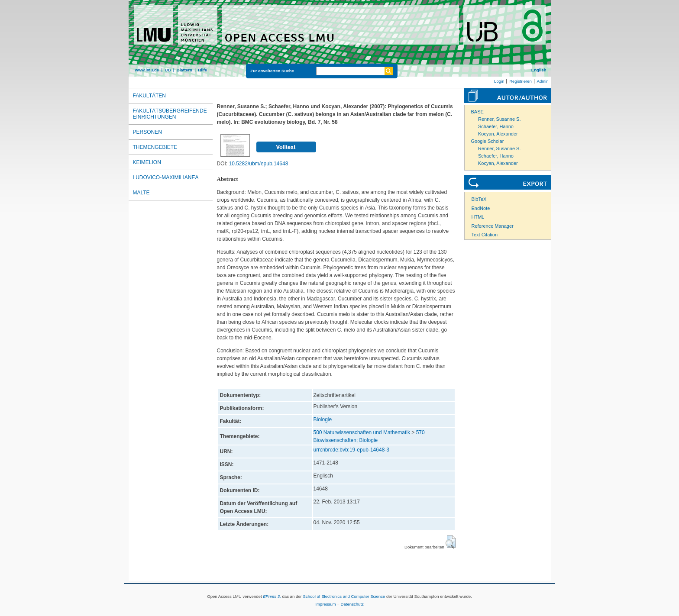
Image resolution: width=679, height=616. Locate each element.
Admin (543, 81)
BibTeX (479, 199)
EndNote (481, 208)
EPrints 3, (272, 596)
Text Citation (485, 235)
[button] (451, 542)
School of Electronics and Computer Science (344, 596)
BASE (477, 112)
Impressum (325, 604)
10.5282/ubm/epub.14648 (259, 164)
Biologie (323, 419)
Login (499, 81)
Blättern (184, 70)
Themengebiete (155, 147)
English (539, 70)
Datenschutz (352, 604)
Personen (147, 132)
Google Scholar (488, 141)
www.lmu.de (147, 70)
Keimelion (147, 162)
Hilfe (202, 70)
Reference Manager (493, 226)
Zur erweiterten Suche (272, 71)
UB (168, 70)
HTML (478, 217)
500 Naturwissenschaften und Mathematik (362, 432)
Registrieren (521, 81)
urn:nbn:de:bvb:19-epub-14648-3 (351, 450)
